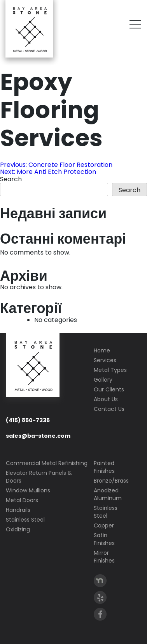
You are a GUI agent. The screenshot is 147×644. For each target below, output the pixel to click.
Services (105, 360)
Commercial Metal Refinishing (47, 463)
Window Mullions (28, 490)
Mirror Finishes (104, 557)
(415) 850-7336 (28, 420)
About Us (106, 399)
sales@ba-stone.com (38, 436)
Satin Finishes (104, 539)
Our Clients (109, 389)
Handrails (18, 510)
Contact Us (109, 409)
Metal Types (110, 370)
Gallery (103, 380)
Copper (104, 525)
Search (11, 179)
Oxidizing (18, 529)
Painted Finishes (104, 467)
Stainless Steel (25, 520)
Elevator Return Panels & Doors (39, 477)
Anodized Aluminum (108, 494)
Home (102, 350)
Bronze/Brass (111, 481)
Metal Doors (22, 500)
